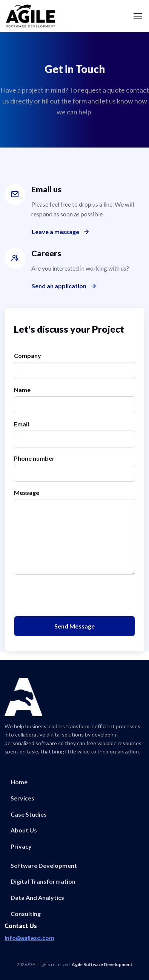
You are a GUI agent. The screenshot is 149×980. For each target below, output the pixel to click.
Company (28, 355)
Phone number (34, 458)
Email (22, 424)
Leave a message (61, 232)
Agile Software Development (102, 964)
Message (27, 492)
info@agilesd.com (29, 938)
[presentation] (71, 595)
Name (22, 390)
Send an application (65, 286)
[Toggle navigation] (137, 16)
